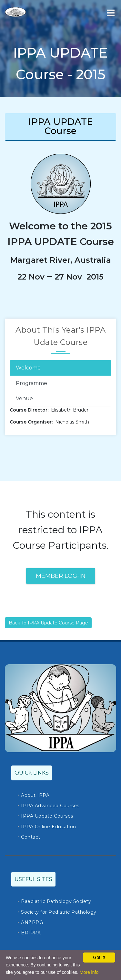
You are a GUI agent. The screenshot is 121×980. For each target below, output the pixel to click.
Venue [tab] (24, 398)
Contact (31, 837)
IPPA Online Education (49, 827)
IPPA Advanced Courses (50, 806)
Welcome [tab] (28, 368)
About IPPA (35, 795)
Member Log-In (61, 576)
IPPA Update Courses (47, 816)
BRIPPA (31, 933)
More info (89, 972)
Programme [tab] (31, 383)
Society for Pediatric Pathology (59, 912)
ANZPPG (32, 922)
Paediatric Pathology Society (56, 901)
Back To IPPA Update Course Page (48, 623)
